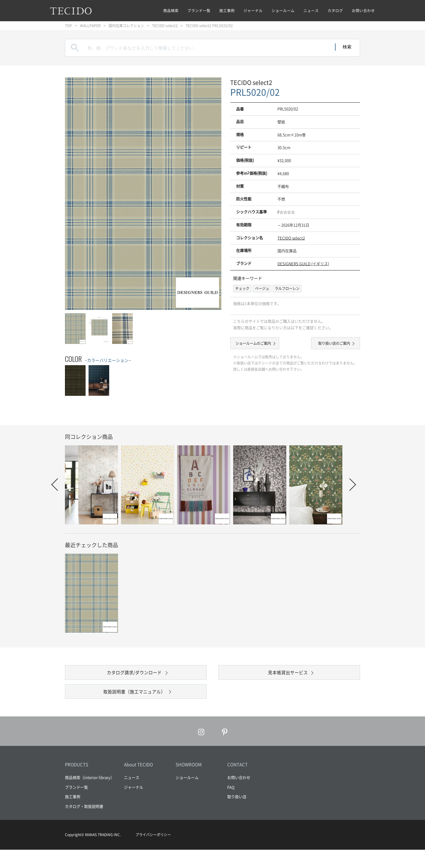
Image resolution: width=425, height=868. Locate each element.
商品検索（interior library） (90, 796)
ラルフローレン (287, 288)
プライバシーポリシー (153, 853)
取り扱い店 (237, 815)
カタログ (335, 10)
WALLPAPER (90, 26)
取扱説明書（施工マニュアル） (134, 705)
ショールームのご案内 (260, 344)
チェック (242, 288)
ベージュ (262, 288)
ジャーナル (253, 10)
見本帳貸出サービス (288, 677)
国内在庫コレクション (126, 26)
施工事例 (227, 10)
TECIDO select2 (165, 26)
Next (350, 485)
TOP (68, 26)
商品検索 (171, 10)
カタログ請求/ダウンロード (134, 677)
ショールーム (283, 10)
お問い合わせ (363, 10)
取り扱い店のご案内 (328, 344)
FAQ (231, 805)
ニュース (311, 10)
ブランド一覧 (199, 10)
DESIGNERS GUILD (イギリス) (303, 264)
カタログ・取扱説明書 (84, 824)
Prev (58, 485)
